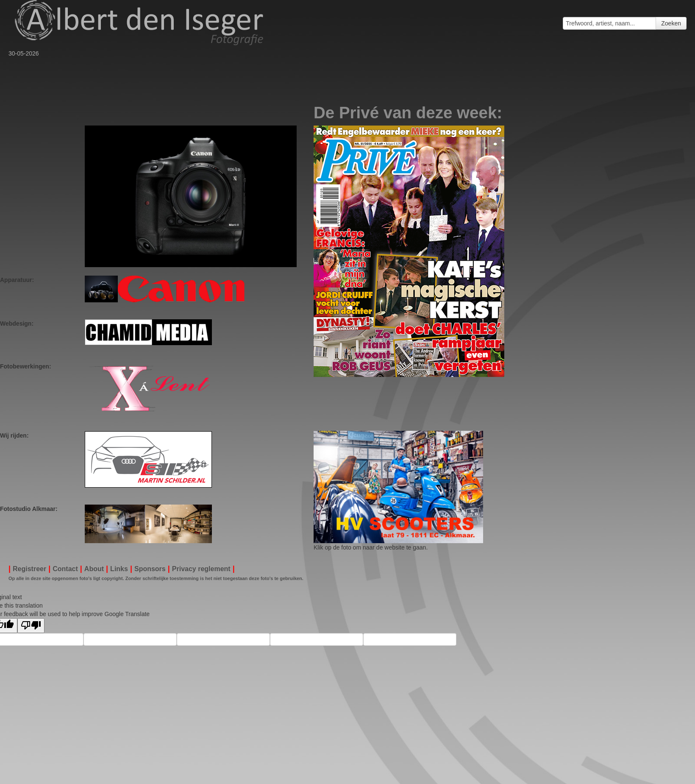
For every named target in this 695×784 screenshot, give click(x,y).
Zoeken (671, 23)
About (94, 569)
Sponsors (150, 569)
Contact (65, 569)
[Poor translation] (31, 626)
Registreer (29, 569)
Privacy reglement (201, 569)
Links (119, 569)
